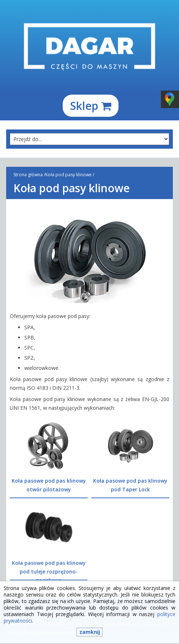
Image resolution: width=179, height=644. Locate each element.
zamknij (90, 632)
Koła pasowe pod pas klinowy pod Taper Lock (130, 485)
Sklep (91, 106)
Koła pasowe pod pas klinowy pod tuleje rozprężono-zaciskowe (49, 571)
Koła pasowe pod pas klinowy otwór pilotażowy (49, 485)
